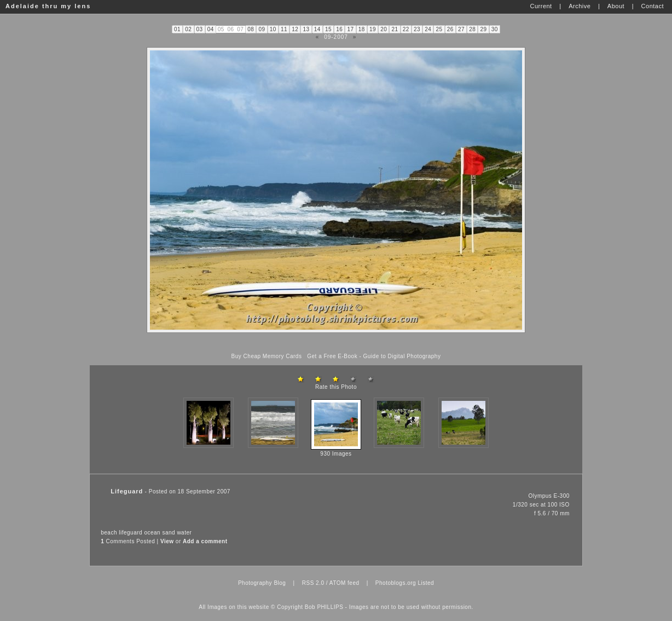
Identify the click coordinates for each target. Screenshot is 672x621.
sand (169, 533)
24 (428, 29)
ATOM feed (344, 583)
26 (450, 29)
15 (328, 29)
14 (317, 29)
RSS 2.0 (313, 583)
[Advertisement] (336, 343)
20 (384, 29)
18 (362, 29)
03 (200, 29)
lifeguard (131, 533)
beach (109, 533)
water (184, 533)
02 (188, 29)
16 (339, 29)
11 (284, 29)
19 (373, 29)
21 (395, 29)
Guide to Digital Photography (402, 356)
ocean (152, 533)
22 (406, 29)
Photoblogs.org (396, 583)
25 (439, 29)
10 (273, 29)
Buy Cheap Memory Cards (267, 356)
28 (472, 29)
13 (306, 29)
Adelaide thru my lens (48, 6)
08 (251, 29)
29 (484, 29)
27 (461, 29)
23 (417, 29)
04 (211, 29)
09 (262, 29)
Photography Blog (262, 583)
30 (495, 29)
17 (351, 29)
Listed (426, 583)
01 (177, 29)
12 (295, 29)
